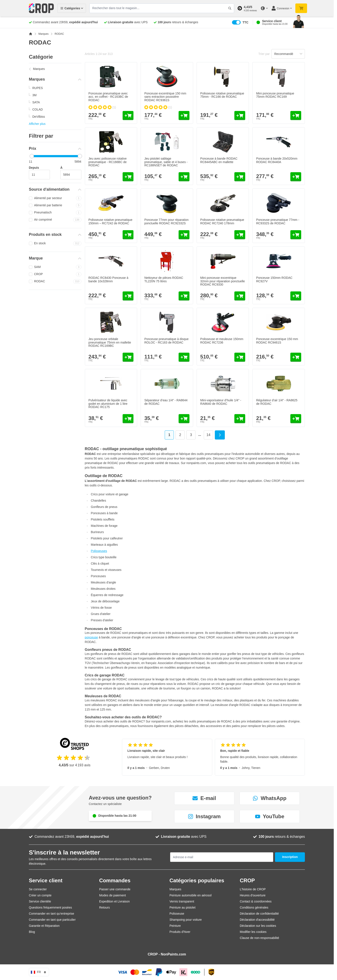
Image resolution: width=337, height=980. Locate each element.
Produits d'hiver (180, 932)
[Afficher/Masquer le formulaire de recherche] (230, 8)
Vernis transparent (182, 901)
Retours (104, 907)
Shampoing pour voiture (186, 920)
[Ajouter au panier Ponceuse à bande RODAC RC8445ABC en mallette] (240, 177)
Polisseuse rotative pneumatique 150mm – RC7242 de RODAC (110, 221)
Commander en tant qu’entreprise (52, 914)
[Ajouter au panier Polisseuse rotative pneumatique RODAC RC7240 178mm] (240, 235)
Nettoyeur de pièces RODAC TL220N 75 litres (164, 279)
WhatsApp (270, 798)
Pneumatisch (55, 213)
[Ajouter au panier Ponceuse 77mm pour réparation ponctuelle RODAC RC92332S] (184, 235)
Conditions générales (254, 907)
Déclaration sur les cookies (258, 926)
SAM (55, 267)
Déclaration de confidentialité (259, 914)
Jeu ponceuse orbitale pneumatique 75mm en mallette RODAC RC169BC (110, 342)
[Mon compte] (282, 8)
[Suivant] (220, 435)
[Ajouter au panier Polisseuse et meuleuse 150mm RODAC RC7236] (240, 357)
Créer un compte (40, 895)
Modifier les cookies (253, 932)
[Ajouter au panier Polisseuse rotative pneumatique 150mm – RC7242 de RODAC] (128, 235)
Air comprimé (55, 220)
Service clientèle (40, 901)
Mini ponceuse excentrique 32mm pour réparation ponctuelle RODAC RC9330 (223, 281)
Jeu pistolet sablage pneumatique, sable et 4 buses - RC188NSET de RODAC (166, 162)
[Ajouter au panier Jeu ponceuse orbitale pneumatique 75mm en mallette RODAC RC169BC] (128, 357)
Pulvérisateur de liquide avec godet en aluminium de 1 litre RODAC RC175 (108, 404)
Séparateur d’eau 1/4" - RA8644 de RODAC (166, 402)
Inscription (290, 857)
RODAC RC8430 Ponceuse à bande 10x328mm (108, 279)
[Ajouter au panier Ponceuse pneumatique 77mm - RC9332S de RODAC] (296, 235)
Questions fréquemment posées (50, 907)
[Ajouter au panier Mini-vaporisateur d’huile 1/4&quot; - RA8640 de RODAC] (240, 419)
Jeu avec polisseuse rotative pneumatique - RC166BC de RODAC (108, 162)
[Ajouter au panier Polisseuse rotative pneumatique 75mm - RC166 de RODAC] (240, 116)
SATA (36, 102)
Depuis (34, 168)
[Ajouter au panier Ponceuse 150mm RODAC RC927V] (296, 296)
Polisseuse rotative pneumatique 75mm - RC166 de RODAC (222, 95)
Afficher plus (37, 124)
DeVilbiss (39, 117)
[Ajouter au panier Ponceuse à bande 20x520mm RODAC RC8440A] (296, 177)
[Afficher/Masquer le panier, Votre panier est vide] (301, 8)
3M (34, 95)
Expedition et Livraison (114, 901)
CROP (55, 274)
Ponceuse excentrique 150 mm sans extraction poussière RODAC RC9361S (165, 97)
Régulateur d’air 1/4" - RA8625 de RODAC (277, 402)
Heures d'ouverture (253, 895)
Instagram (204, 816)
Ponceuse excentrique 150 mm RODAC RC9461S (277, 341)
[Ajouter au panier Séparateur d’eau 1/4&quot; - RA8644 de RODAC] (184, 419)
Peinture (175, 926)
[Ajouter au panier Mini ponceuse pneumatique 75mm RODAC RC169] (296, 116)
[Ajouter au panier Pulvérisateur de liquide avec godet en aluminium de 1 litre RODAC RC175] (128, 419)
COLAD (38, 109)
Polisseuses (99, 551)
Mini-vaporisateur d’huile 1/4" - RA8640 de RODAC (221, 402)
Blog (32, 932)
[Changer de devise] (264, 8)
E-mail (204, 798)
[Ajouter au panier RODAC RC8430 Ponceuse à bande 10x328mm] (128, 296)
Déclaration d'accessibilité (257, 920)
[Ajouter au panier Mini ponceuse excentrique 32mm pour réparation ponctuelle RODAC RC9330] (240, 296)
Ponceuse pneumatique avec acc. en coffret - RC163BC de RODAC (108, 97)
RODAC (55, 281)
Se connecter (38, 889)
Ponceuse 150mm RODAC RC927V (274, 279)
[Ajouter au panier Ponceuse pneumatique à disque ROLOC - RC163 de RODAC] (184, 357)
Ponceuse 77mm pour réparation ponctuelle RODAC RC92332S (166, 221)
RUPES (38, 88)
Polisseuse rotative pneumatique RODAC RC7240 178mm (222, 221)
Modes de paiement (113, 895)
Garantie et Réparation (44, 926)
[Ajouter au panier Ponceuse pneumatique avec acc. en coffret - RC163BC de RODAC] (128, 116)
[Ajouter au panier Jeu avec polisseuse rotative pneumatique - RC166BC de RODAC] (128, 177)
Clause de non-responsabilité (259, 938)
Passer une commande (115, 889)
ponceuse (91, 637)
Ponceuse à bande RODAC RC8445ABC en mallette (219, 160)
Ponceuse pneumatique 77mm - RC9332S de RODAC (278, 221)
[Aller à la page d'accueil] (31, 34)
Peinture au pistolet (182, 907)
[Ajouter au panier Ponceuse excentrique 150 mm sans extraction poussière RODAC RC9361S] (184, 116)
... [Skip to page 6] (200, 435)
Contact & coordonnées (256, 901)
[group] (102, 107)
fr (39, 972)
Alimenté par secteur (55, 198)
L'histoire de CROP (253, 889)
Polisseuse (177, 914)
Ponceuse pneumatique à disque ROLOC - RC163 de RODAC (166, 341)
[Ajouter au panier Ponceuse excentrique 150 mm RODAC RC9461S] (296, 357)
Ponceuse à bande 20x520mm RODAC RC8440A (277, 160)
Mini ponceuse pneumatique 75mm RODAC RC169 (275, 95)
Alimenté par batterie (55, 205)
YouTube (270, 816)
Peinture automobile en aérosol (191, 895)
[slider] (32, 156)
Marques (44, 34)
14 (210, 436)
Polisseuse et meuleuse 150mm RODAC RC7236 (222, 341)
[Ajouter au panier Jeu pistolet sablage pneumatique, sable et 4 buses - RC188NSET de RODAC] (184, 177)
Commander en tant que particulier (52, 920)
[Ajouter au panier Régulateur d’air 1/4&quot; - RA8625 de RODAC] (296, 419)
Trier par (264, 54)
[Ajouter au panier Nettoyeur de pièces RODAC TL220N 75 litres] (184, 296)
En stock (55, 243)
